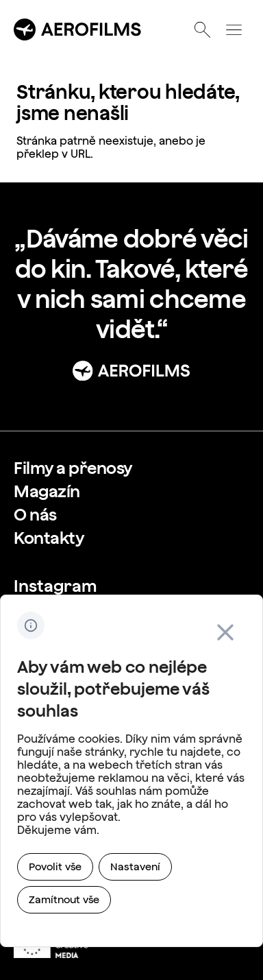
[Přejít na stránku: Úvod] (131, 371)
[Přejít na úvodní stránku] (78, 29)
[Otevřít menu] (234, 29)
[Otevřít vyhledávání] (202, 29)
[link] (73, 468)
